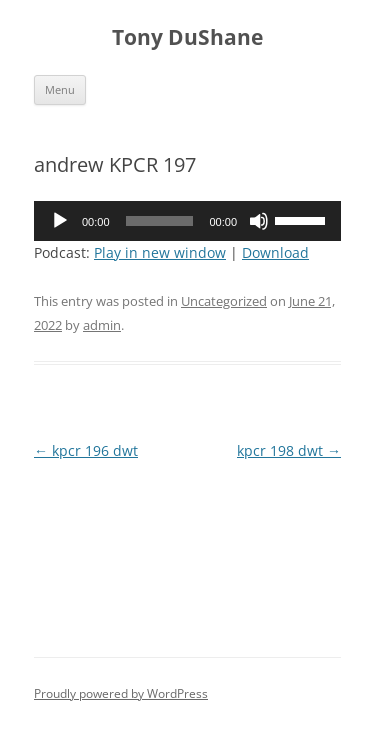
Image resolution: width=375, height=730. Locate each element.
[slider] (160, 221)
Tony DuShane (187, 37)
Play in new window (160, 252)
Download (275, 252)
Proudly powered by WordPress (121, 693)
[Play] (60, 221)
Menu (60, 89)
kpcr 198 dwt (289, 450)
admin (102, 325)
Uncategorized (224, 301)
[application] (187, 221)
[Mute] (259, 221)
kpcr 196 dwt (86, 450)
